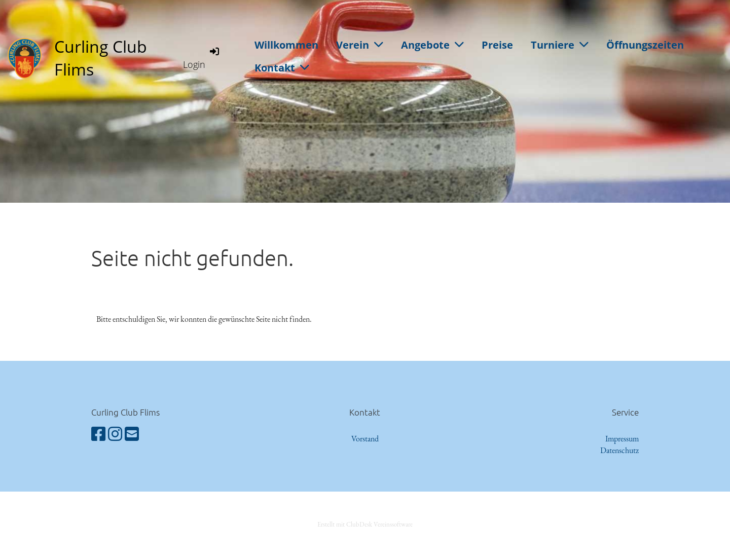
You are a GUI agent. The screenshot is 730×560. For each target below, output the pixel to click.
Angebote (432, 45)
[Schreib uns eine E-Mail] (132, 434)
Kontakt (282, 68)
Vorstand (365, 439)
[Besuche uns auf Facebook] (98, 434)
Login (202, 58)
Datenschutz (619, 450)
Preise (497, 45)
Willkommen (286, 45)
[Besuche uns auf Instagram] (115, 434)
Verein (360, 45)
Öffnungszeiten (645, 45)
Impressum (622, 439)
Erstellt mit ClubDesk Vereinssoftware (365, 524)
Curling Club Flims (101, 58)
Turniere (560, 45)
